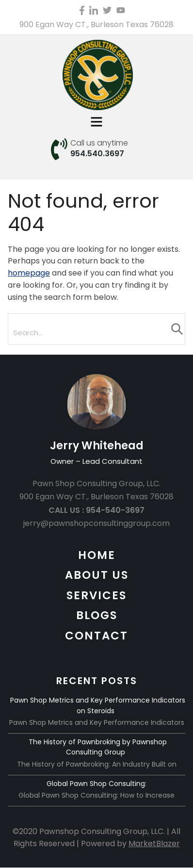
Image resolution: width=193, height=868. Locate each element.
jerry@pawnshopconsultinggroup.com (96, 523)
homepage (29, 273)
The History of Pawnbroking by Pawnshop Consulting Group (98, 747)
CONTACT (96, 636)
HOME (97, 555)
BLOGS (97, 615)
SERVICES (96, 595)
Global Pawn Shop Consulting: (96, 784)
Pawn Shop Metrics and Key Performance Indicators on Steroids (98, 705)
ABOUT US (97, 575)
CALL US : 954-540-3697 (96, 510)
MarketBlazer (154, 843)
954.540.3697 (97, 154)
